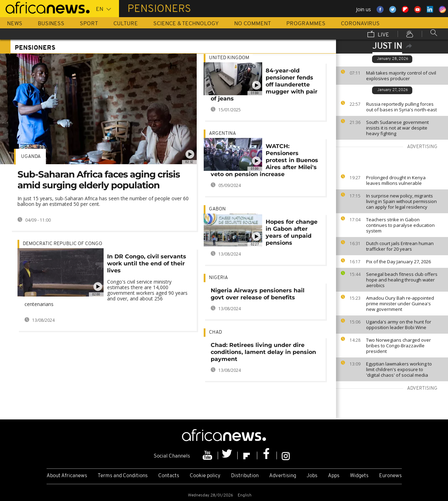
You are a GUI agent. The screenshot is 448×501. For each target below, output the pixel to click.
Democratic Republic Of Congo (62, 244)
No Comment (253, 24)
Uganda (31, 157)
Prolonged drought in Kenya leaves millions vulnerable (396, 180)
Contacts (169, 476)
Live (378, 35)
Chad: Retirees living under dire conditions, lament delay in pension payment (263, 352)
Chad (215, 332)
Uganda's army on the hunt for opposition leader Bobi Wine (399, 325)
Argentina (222, 134)
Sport (89, 24)
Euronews (390, 476)
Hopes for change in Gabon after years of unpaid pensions (292, 232)
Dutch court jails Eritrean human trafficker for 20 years (400, 246)
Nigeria (218, 278)
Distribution (245, 476)
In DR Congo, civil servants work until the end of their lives (147, 263)
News (15, 24)
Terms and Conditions (123, 476)
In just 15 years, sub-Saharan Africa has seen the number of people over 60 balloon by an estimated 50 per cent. (103, 201)
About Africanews (67, 476)
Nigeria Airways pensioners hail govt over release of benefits (258, 294)
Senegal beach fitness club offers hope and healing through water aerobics (402, 280)
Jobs (312, 476)
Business (51, 24)
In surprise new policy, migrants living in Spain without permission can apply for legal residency (401, 201)
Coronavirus (360, 24)
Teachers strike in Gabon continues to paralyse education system (400, 225)
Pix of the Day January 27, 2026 (398, 262)
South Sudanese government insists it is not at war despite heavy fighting (397, 128)
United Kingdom (229, 58)
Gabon (217, 209)
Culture (126, 24)
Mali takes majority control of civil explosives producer (401, 76)
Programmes (306, 24)
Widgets (359, 476)
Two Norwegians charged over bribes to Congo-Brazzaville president (398, 346)
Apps (334, 476)
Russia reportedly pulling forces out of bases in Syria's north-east (401, 107)
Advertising (283, 476)
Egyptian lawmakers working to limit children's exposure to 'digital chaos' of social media (399, 369)
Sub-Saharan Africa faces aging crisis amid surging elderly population (99, 180)
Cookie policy (205, 476)
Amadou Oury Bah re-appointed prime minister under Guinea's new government (400, 304)
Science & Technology (186, 24)
